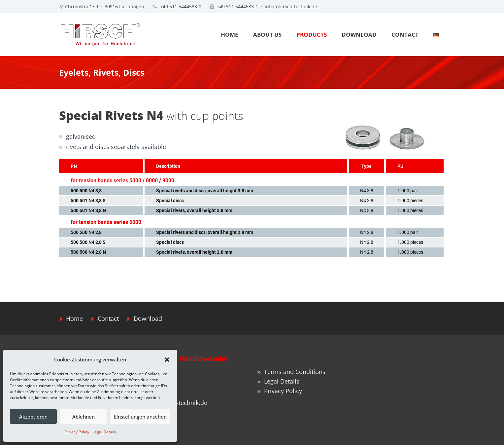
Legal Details (104, 432)
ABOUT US (267, 35)
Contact (108, 318)
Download (148, 318)
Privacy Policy (77, 432)
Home (74, 318)
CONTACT (405, 35)
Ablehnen (84, 417)
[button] (167, 360)
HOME (230, 35)
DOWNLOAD (359, 35)
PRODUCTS (312, 35)
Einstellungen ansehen (140, 417)
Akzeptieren (33, 417)
